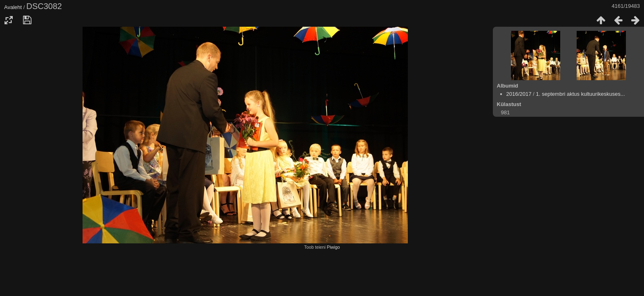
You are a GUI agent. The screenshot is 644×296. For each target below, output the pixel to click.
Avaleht (13, 7)
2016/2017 (519, 94)
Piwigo (333, 247)
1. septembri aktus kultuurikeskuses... (581, 94)
